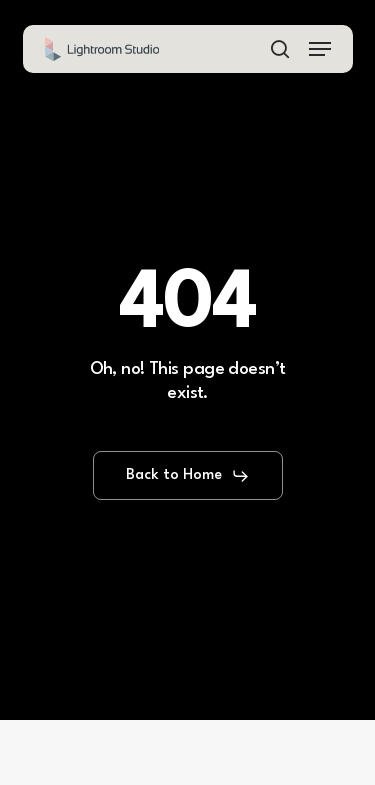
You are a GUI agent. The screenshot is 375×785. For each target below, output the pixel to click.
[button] (320, 49)
